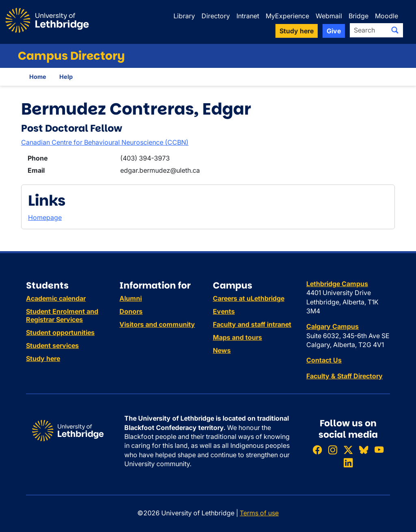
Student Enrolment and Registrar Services (62, 315)
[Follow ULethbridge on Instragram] (333, 450)
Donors (131, 311)
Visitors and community (157, 324)
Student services (52, 345)
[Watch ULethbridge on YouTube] (379, 450)
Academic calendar (56, 298)
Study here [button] (297, 31)
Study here (43, 358)
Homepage (45, 217)
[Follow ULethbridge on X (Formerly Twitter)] (348, 450)
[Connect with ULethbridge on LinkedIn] (348, 463)
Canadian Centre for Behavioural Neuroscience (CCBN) (105, 142)
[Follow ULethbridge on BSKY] (364, 450)
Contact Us (324, 360)
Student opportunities (60, 332)
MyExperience (287, 16)
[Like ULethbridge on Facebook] (317, 450)
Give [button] (334, 31)
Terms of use (259, 513)
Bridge (359, 16)
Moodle (387, 16)
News (222, 350)
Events (224, 311)
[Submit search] (395, 30)
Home (38, 77)
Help (66, 77)
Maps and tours (237, 337)
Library (184, 16)
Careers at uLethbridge (249, 298)
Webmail (329, 16)
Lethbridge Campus (337, 284)
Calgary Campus (333, 326)
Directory (216, 16)
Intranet (248, 16)
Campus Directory (71, 56)
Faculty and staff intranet (252, 324)
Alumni (131, 298)
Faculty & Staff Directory (344, 376)
